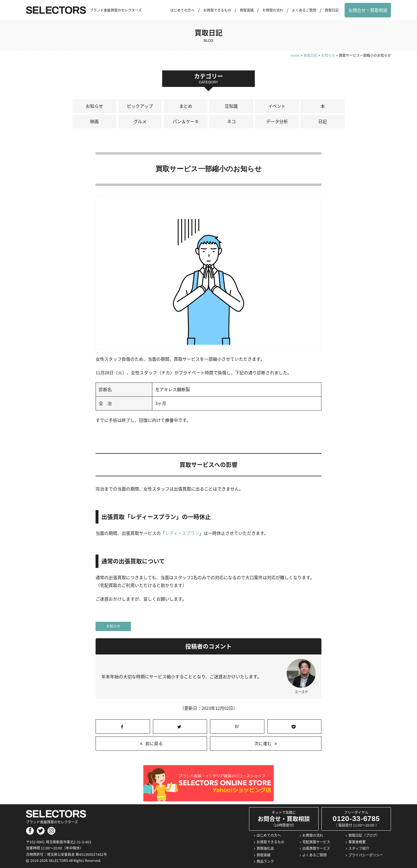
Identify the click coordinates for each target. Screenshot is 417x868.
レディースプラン (182, 533)
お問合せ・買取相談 (368, 10)
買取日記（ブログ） (364, 835)
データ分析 (277, 121)
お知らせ (94, 106)
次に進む (263, 743)
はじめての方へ (182, 10)
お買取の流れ (273, 10)
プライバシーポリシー (366, 855)
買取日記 (332, 10)
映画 (94, 121)
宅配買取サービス (316, 842)
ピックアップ (140, 106)
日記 (323, 121)
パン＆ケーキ (186, 121)
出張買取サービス (316, 848)
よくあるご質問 (304, 10)
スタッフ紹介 (359, 848)
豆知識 (231, 106)
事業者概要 (357, 842)
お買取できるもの (217, 10)
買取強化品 (265, 848)
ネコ (231, 121)
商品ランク (265, 861)
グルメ (140, 121)
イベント (277, 106)
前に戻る (154, 743)
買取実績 (247, 10)
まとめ (186, 106)
